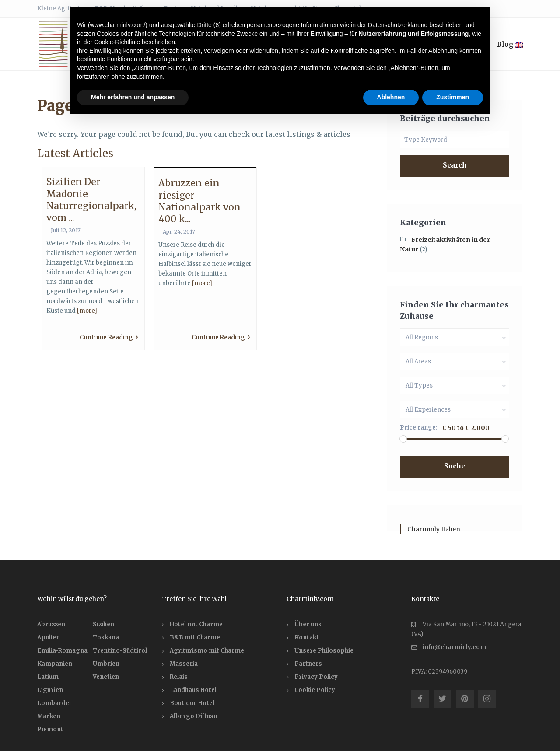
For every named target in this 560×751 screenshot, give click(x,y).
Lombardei (54, 703)
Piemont (50, 729)
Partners (308, 664)
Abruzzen (51, 624)
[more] (87, 311)
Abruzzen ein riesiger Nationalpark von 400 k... (199, 201)
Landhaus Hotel (193, 690)
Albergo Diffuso (194, 716)
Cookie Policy (315, 690)
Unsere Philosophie (324, 651)
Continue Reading (109, 337)
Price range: (419, 428)
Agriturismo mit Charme (207, 651)
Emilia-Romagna (62, 651)
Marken (49, 716)
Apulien (49, 637)
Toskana (106, 637)
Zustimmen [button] (453, 97)
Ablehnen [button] (391, 97)
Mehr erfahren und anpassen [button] (133, 97)
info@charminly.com (454, 647)
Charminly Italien (434, 529)
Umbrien (106, 664)
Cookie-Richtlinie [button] (117, 42)
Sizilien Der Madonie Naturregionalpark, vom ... (91, 200)
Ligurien (50, 690)
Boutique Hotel (192, 703)
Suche (455, 466)
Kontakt (307, 637)
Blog (510, 44)
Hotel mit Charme (196, 624)
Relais (179, 677)
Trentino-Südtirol (120, 651)
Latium (48, 677)
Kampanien (55, 664)
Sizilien (103, 624)
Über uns (308, 624)
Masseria (184, 664)
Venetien (106, 677)
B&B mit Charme (195, 637)
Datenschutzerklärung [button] (398, 25)
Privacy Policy (316, 677)
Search (455, 165)
